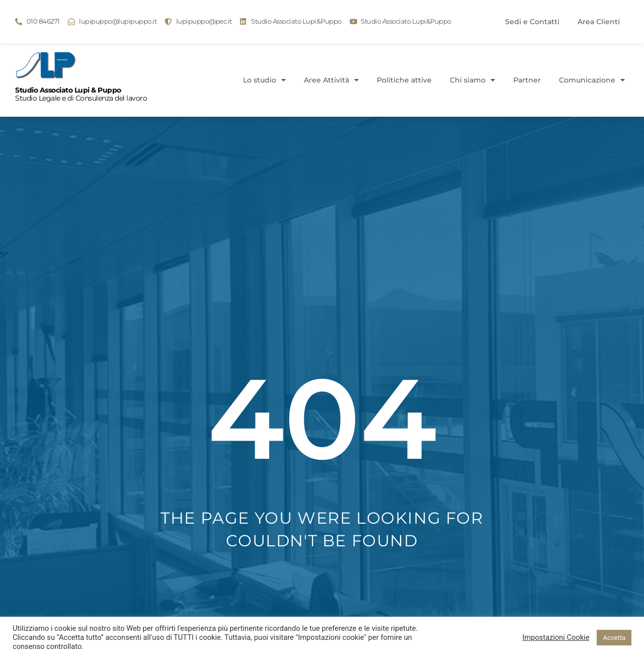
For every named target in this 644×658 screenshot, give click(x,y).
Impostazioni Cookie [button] (556, 637)
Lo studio (264, 80)
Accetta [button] (614, 638)
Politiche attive (404, 80)
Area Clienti (599, 22)
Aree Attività (331, 80)
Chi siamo (472, 80)
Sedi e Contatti (532, 22)
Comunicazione (592, 80)
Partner (527, 80)
